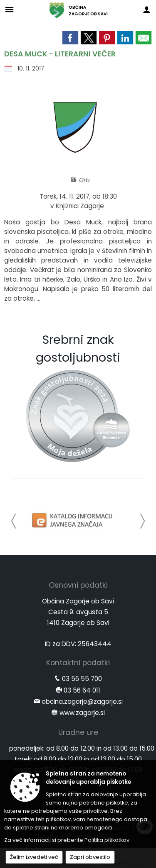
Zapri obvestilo (90, 857)
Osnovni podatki (78, 585)
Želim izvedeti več (34, 857)
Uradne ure (78, 732)
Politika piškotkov (107, 840)
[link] (70, 38)
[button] (14, 521)
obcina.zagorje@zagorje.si (82, 701)
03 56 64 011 (82, 690)
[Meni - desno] (147, 9)
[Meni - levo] (9, 9)
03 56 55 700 (82, 679)
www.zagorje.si (82, 713)
